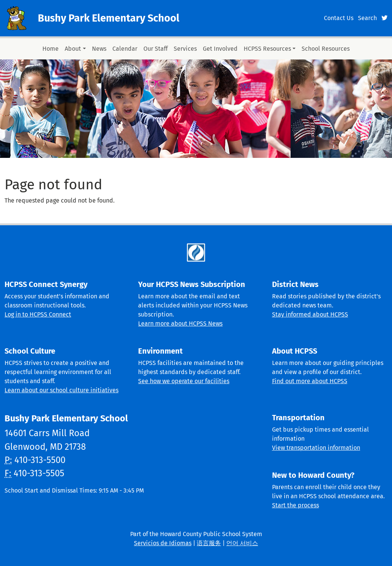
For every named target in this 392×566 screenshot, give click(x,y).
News (99, 49)
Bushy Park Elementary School (109, 18)
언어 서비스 (242, 543)
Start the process (296, 505)
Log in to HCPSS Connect (38, 314)
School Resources (326, 49)
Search (367, 18)
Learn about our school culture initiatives (61, 390)
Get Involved (220, 49)
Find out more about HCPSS (310, 381)
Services (185, 49)
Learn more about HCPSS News (180, 324)
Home (51, 49)
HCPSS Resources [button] (267, 49)
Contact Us (339, 18)
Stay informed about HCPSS (310, 314)
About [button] (73, 49)
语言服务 (209, 543)
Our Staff (156, 49)
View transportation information (316, 448)
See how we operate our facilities (184, 381)
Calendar (125, 49)
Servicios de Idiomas (163, 543)
